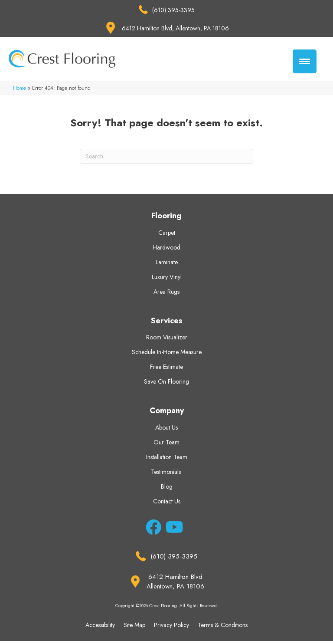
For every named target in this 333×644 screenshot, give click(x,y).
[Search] (166, 159)
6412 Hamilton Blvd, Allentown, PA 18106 (175, 28)
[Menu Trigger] (305, 61)
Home (20, 91)
